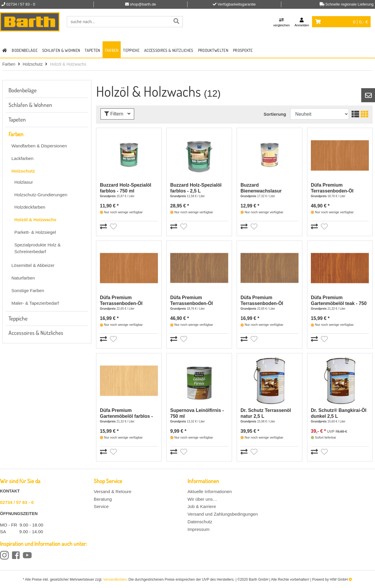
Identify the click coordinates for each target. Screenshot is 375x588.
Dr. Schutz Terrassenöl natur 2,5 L (266, 413)
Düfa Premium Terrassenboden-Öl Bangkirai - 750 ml (262, 301)
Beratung (103, 499)
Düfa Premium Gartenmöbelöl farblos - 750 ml (126, 414)
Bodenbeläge (25, 50)
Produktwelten (213, 50)
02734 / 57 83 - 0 (17, 502)
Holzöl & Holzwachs (35, 220)
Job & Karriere (202, 506)
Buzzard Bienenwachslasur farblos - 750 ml (261, 188)
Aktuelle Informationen (210, 491)
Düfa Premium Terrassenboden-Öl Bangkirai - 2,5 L (192, 301)
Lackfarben (22, 158)
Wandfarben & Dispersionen (39, 146)
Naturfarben (23, 278)
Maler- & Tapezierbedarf (35, 303)
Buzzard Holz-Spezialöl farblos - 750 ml (126, 188)
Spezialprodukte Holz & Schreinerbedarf (37, 248)
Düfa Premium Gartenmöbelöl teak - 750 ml (339, 301)
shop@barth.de (143, 4)
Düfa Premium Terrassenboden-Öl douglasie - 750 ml (121, 301)
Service (101, 506)
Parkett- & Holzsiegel (35, 232)
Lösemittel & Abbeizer (33, 265)
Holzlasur (24, 182)
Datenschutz (200, 522)
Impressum (198, 529)
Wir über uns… (202, 499)
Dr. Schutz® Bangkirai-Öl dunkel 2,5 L (339, 413)
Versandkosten (115, 580)
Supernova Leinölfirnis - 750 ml (197, 413)
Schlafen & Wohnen (61, 50)
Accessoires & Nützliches (169, 50)
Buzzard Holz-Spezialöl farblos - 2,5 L (196, 188)
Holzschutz (33, 64)
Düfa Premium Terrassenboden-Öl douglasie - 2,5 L (332, 188)
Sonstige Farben (28, 290)
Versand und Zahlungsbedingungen (223, 514)
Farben (112, 50)
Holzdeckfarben (30, 207)
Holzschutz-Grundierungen (41, 195)
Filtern (117, 114)
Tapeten (92, 50)
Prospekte (243, 50)
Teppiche (131, 50)
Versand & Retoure (112, 491)
